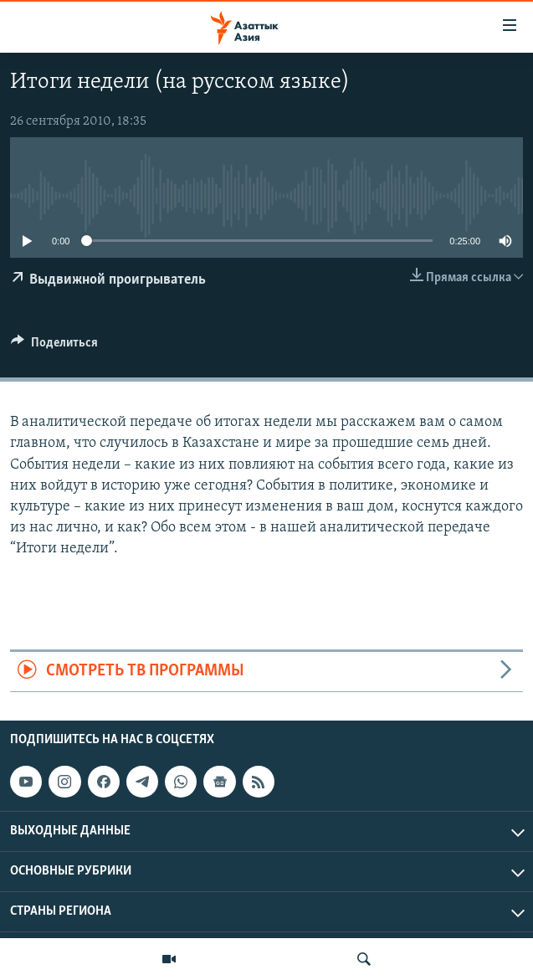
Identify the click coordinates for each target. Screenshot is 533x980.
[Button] (54, 346)
